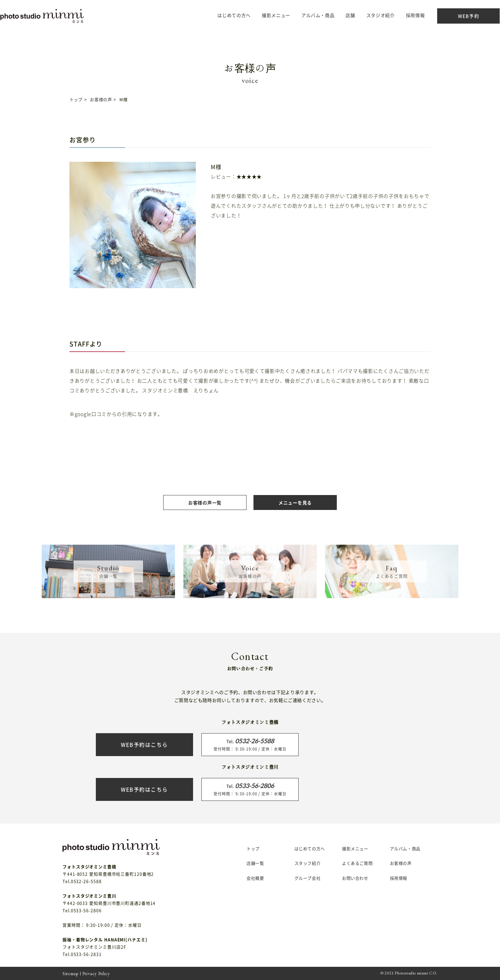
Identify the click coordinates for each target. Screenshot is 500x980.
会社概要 (255, 878)
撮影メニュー (355, 849)
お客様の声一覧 (205, 502)
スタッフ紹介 (308, 863)
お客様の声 (101, 100)
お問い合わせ (355, 878)
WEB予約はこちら (144, 745)
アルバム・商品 (305, 15)
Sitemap (70, 974)
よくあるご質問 (357, 863)
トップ (76, 100)
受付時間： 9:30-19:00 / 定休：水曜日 (250, 744)
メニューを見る (295, 502)
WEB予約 (455, 16)
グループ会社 (308, 878)
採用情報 (402, 15)
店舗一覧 (255, 863)
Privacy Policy (96, 974)
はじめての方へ (220, 15)
